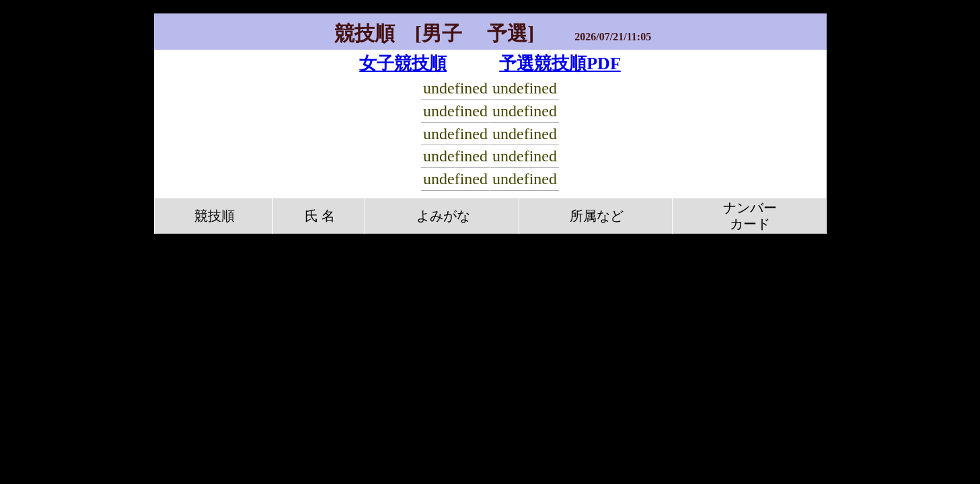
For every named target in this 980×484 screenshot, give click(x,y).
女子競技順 (403, 64)
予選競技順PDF (560, 64)
